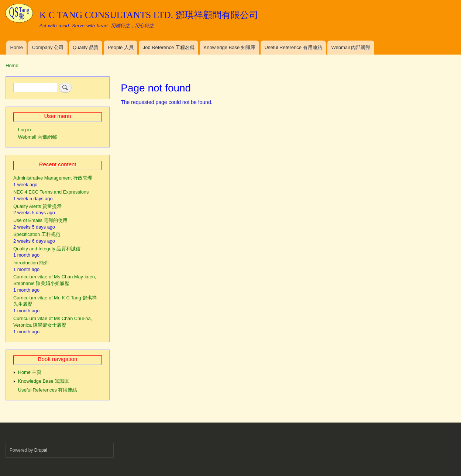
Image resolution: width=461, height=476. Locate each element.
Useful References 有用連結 (48, 390)
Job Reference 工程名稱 (169, 47)
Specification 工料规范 (37, 234)
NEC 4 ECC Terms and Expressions (51, 192)
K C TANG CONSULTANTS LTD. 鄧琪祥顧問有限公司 (149, 15)
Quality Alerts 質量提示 (37, 206)
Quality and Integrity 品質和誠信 (47, 249)
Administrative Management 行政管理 (53, 178)
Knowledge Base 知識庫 (230, 47)
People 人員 (121, 47)
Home (16, 47)
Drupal (41, 450)
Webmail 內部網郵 (351, 47)
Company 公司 (48, 47)
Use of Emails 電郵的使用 (40, 220)
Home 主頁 (30, 372)
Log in (25, 130)
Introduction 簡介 (31, 263)
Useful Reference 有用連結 (293, 47)
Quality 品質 (86, 47)
